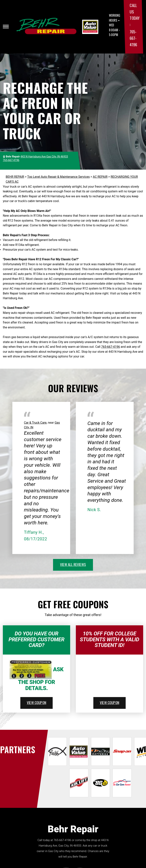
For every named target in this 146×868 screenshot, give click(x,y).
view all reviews (73, 564)
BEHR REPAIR (15, 177)
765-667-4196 (133, 38)
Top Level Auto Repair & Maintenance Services (58, 177)
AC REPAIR (100, 177)
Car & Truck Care (35, 423)
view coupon (36, 702)
